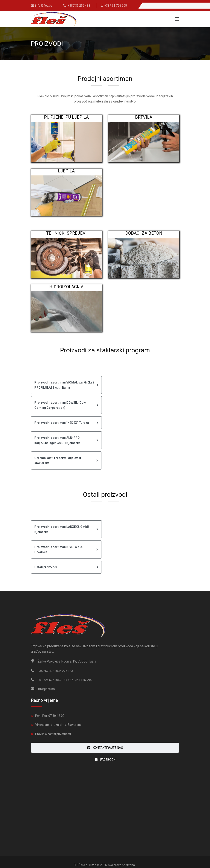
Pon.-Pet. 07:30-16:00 (50, 716)
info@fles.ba (44, 6)
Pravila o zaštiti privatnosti (53, 734)
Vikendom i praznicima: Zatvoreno (58, 725)
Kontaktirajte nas (105, 748)
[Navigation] (176, 19)
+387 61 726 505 (116, 6)
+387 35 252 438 (79, 6)
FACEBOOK (105, 760)
